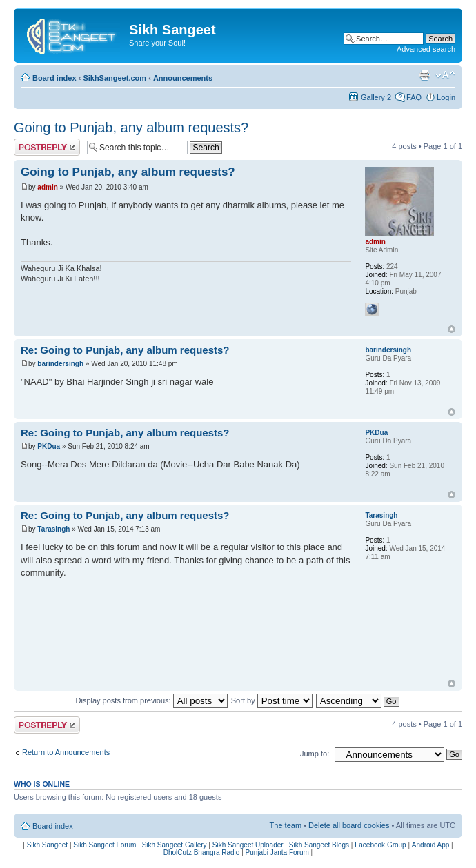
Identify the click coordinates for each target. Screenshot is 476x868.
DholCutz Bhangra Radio (202, 852)
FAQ (414, 97)
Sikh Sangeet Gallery (175, 845)
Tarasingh (53, 529)
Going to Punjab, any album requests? (131, 128)
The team (286, 825)
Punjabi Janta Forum (277, 852)
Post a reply (47, 147)
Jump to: (315, 754)
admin (47, 187)
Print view (424, 75)
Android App (431, 845)
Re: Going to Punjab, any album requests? (125, 350)
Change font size (445, 75)
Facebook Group (380, 845)
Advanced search (426, 49)
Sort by (272, 700)
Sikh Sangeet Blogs (319, 845)
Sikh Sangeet (48, 845)
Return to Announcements (66, 752)
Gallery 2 (376, 97)
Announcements (183, 78)
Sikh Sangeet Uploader (248, 845)
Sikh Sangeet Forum (105, 845)
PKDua (49, 446)
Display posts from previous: (152, 700)
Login (446, 97)
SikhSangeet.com (115, 78)
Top (452, 329)
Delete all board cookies (349, 825)
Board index (54, 78)
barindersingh (60, 364)
